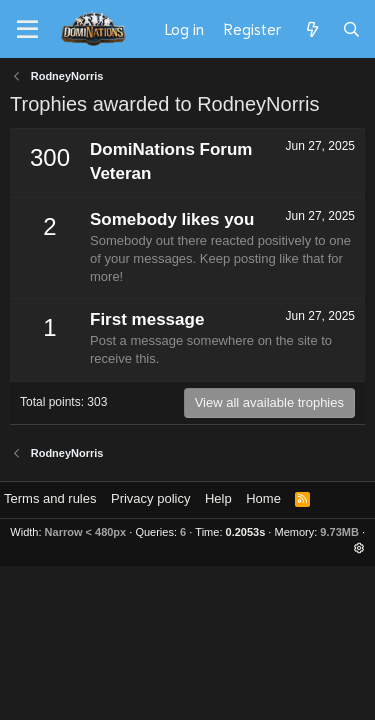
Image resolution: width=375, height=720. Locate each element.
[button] (359, 548)
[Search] (351, 29)
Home (263, 498)
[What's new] (311, 29)
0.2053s (246, 532)
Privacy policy (150, 498)
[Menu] (27, 30)
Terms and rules (50, 498)
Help (218, 498)
